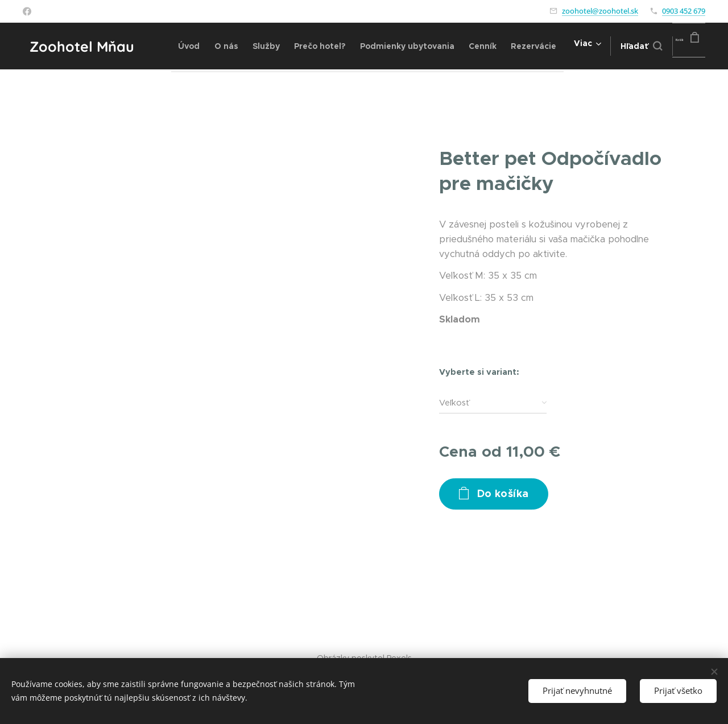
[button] (620, 46)
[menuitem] (195, 46)
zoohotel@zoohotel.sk (600, 11)
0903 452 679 (684, 11)
